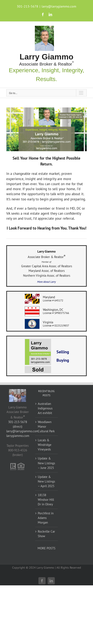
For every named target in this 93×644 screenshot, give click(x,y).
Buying (63, 360)
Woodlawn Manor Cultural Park (46, 427)
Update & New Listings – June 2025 (46, 463)
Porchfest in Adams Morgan (46, 518)
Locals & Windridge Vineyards (45, 445)
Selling (63, 352)
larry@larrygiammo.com (59, 6)
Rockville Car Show (46, 534)
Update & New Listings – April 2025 (46, 481)
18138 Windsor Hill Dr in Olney (46, 500)
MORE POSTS (46, 548)
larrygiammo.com (18, 436)
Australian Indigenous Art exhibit (45, 408)
